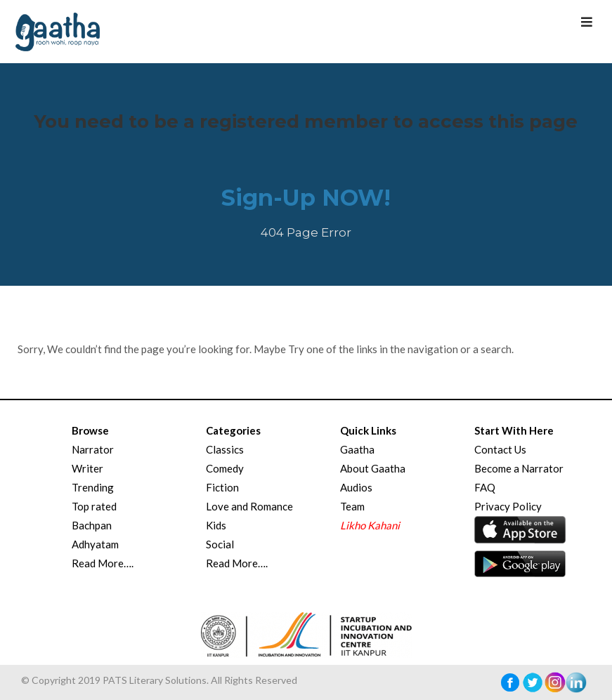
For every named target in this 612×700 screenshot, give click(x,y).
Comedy (225, 468)
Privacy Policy (508, 506)
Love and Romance (249, 506)
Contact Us (500, 449)
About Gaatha (373, 468)
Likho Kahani (370, 525)
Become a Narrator (519, 468)
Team (352, 506)
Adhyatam (95, 544)
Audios (356, 487)
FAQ (485, 487)
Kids (216, 525)
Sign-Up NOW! (306, 198)
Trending (93, 487)
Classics (225, 449)
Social (220, 544)
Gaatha (357, 449)
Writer (87, 468)
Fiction (222, 487)
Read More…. (103, 563)
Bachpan (92, 525)
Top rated (94, 506)
